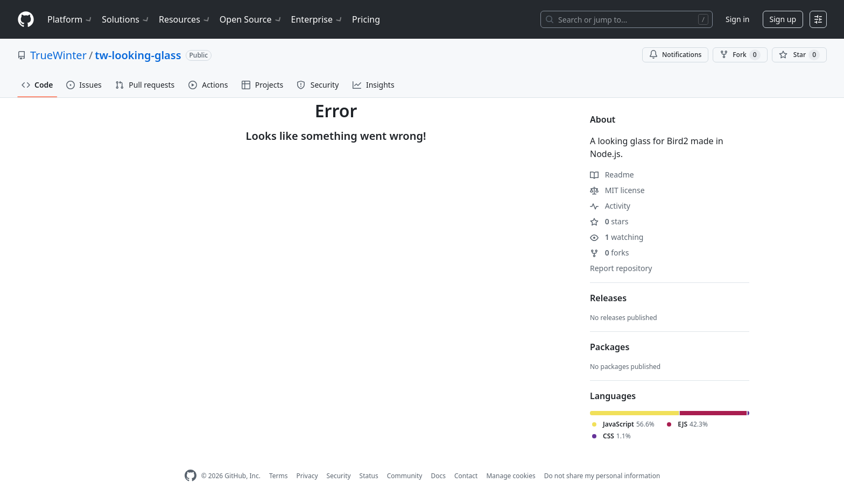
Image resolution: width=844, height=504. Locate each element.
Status (369, 476)
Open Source (251, 19)
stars (609, 221)
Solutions (126, 19)
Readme (612, 175)
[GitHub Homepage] (191, 476)
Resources (185, 19)
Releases (608, 298)
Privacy (307, 476)
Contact (466, 476)
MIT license (617, 190)
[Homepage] (26, 20)
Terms (279, 476)
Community (405, 476)
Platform (70, 19)
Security (339, 476)
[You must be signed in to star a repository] (799, 55)
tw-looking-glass (138, 55)
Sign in (737, 19)
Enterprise (317, 19)
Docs (438, 476)
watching (617, 237)
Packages (610, 347)
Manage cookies (511, 476)
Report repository (621, 268)
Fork (740, 55)
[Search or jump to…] (627, 19)
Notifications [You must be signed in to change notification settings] (675, 55)
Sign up (783, 19)
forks (610, 253)
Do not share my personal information (602, 476)
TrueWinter (58, 55)
